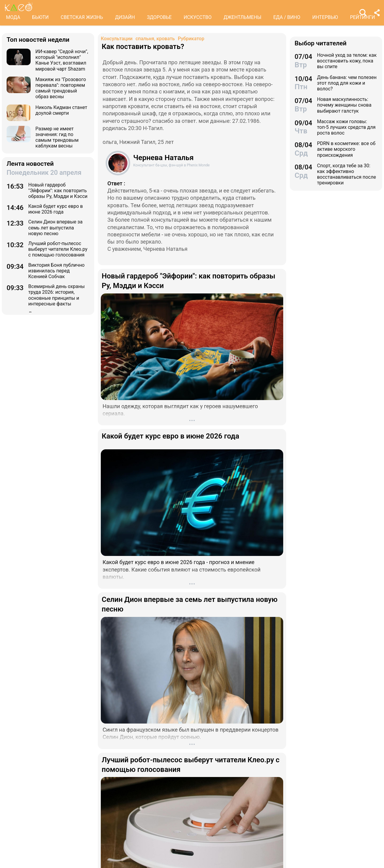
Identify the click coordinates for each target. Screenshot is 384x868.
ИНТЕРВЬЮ (325, 17)
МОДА (13, 17)
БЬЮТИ (40, 17)
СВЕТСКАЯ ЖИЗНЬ (82, 17)
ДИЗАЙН (125, 17)
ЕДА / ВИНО (287, 17)
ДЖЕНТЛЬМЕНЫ (242, 17)
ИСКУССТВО (198, 17)
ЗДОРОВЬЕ (159, 17)
